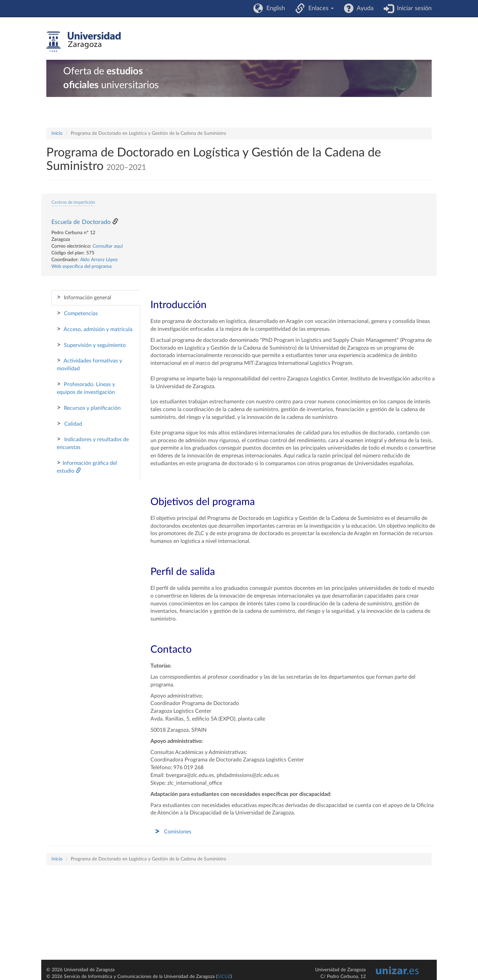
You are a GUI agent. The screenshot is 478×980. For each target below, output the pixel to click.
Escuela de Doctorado (81, 222)
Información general (84, 297)
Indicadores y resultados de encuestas (93, 443)
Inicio (57, 133)
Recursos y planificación (89, 408)
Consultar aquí (108, 246)
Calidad (69, 424)
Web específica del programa (81, 267)
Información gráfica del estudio (87, 467)
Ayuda (364, 8)
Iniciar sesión (413, 8)
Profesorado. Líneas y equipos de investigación (86, 388)
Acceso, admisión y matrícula (95, 329)
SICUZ (224, 977)
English (274, 8)
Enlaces (319, 8)
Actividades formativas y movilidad (89, 364)
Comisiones (178, 832)
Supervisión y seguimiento (91, 345)
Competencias (77, 313)
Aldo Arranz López (99, 260)
